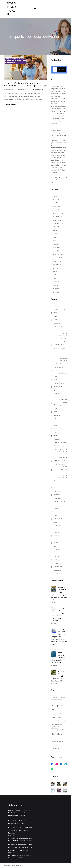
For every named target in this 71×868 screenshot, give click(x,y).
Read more (21, 823)
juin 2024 (55, 275)
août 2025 (56, 227)
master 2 (57, 508)
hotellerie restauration (63, 471)
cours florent (58, 387)
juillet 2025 (56, 230)
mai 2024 (55, 278)
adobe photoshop (60, 309)
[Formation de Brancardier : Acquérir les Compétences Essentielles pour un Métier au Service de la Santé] (54, 631)
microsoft (57, 515)
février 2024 (56, 289)
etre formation (59, 429)
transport (57, 563)
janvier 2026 (56, 210)
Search (62, 70)
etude (56, 432)
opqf (56, 522)
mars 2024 (56, 285)
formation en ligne (60, 446)
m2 (55, 484)
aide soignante (59, 323)
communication (59, 383)
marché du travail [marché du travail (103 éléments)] (58, 742)
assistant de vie (59, 345)
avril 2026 (56, 200)
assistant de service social (61, 340)
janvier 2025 (56, 251)
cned (56, 376)
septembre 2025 (58, 224)
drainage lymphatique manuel (61, 404)
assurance (57, 351)
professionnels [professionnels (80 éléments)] (56, 748)
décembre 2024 (58, 254)
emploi (56, 419)
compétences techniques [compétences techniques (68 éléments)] (58, 714)
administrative (59, 306)
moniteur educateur (60, 519)
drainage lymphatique (63, 398)
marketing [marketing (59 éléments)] (54, 745)
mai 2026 (55, 196)
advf (56, 313)
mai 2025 (55, 237)
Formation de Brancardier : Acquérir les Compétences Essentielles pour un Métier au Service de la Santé (59, 637)
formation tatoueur (60, 461)
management (58, 488)
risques (56, 543)
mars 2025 (56, 244)
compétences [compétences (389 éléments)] (59, 707)
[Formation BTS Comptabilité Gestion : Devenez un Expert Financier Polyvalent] (54, 610)
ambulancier (58, 326)
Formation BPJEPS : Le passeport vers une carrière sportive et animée (58, 658)
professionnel (58, 536)
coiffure (56, 380)
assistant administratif (63, 334)
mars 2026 (56, 203)
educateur (57, 415)
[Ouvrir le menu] (35, 9)
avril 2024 (56, 282)
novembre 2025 (58, 217)
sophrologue (58, 549)
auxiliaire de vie (59, 364)
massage (57, 498)
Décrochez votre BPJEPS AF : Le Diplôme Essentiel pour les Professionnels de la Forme (19, 813)
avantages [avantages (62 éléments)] (55, 697)
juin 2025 (55, 234)
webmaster (58, 574)
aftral (56, 320)
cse (55, 390)
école (56, 408)
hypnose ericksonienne (63, 476)
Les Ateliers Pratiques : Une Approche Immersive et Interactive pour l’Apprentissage (25, 84)
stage (56, 553)
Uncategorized (10, 90)
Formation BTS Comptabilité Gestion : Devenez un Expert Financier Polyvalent (21, 830)
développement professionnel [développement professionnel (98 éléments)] (57, 725)
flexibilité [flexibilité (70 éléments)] (62, 730)
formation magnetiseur (63, 456)
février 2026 (56, 206)
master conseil (59, 512)
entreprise (57, 422)
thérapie (57, 556)
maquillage (57, 491)
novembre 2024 (58, 258)
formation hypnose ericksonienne (61, 450)
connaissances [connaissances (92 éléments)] (56, 717)
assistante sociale (60, 348)
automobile (58, 355)
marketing (57, 495)
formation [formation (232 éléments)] (57, 734)
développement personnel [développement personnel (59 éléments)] (58, 721)
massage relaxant (60, 502)
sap (55, 546)
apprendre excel (59, 330)
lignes (56, 481)
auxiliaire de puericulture (63, 359)
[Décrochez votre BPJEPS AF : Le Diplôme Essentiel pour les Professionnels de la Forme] (54, 589)
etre (55, 425)
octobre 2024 (57, 261)
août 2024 (56, 268)
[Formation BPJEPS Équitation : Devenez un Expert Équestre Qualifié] (54, 673)
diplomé (57, 394)
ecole (56, 412)
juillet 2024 (56, 272)
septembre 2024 (58, 265)
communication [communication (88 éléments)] (57, 701)
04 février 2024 (24, 90)
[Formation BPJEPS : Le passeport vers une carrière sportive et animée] (54, 654)
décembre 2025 (58, 213)
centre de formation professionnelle (61, 372)
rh (55, 539)
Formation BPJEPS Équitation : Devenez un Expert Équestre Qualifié (58, 676)
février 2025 (56, 248)
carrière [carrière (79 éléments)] (62, 697)
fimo (55, 436)
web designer (58, 570)
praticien (57, 532)
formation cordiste (60, 443)
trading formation (60, 560)
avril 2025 (56, 241)
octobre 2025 (57, 220)
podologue (57, 525)
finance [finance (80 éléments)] (54, 730)
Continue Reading (10, 104)
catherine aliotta (59, 367)
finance (56, 439)
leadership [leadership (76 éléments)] (55, 738)
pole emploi (58, 529)
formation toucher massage (61, 465)
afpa (56, 316)
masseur (57, 505)
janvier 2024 (56, 292)
